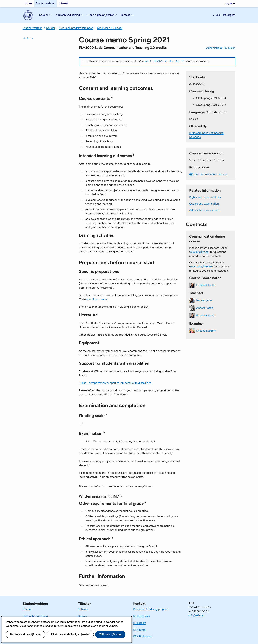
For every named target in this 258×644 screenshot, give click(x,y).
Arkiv (30, 38)
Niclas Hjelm (204, 300)
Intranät (64, 3)
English (231, 15)
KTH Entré (139, 630)
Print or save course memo (211, 174)
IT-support (139, 623)
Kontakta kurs (141, 616)
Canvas (82, 616)
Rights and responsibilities (205, 197)
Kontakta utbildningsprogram (151, 609)
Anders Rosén (205, 308)
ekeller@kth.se (199, 252)
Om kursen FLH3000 (110, 28)
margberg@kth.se (201, 267)
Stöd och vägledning (35, 616)
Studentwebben (46, 3)
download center (97, 299)
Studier (51, 28)
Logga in (230, 3)
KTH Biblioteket (143, 636)
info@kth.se (196, 615)
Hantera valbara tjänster (25, 634)
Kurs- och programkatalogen (76, 28)
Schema (83, 609)
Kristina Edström (206, 331)
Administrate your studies (205, 210)
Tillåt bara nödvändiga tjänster (70, 634)
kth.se (28, 3)
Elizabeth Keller (206, 285)
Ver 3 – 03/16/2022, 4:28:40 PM (164, 61)
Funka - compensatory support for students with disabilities (115, 383)
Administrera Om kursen (221, 48)
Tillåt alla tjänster (110, 634)
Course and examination (204, 204)
